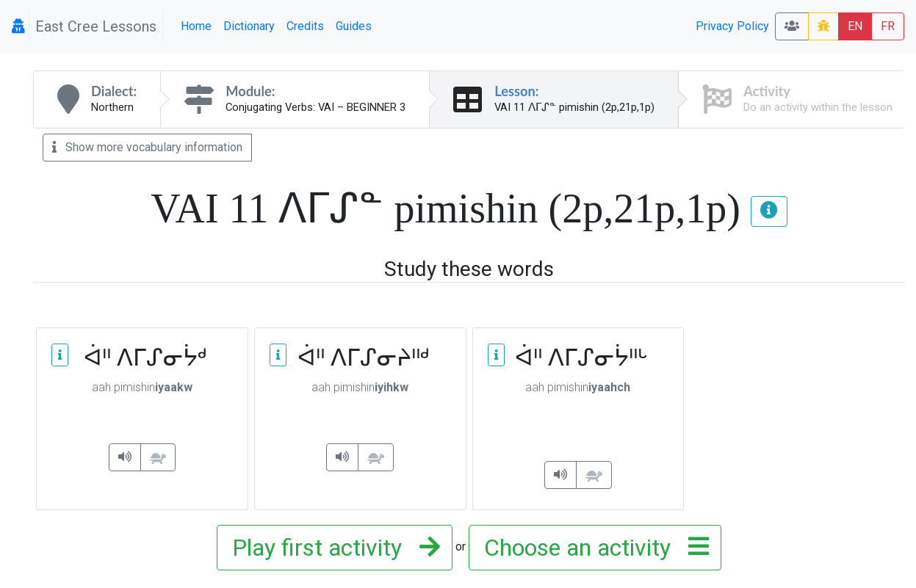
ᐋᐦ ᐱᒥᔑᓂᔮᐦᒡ (578, 357)
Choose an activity (592, 548)
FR (888, 26)
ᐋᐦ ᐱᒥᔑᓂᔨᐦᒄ (360, 357)
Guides (354, 26)
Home (196, 26)
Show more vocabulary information (147, 147)
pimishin (142, 387)
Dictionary (249, 26)
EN (855, 26)
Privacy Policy (732, 26)
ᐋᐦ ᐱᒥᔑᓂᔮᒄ (142, 357)
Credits (305, 26)
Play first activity (332, 548)
